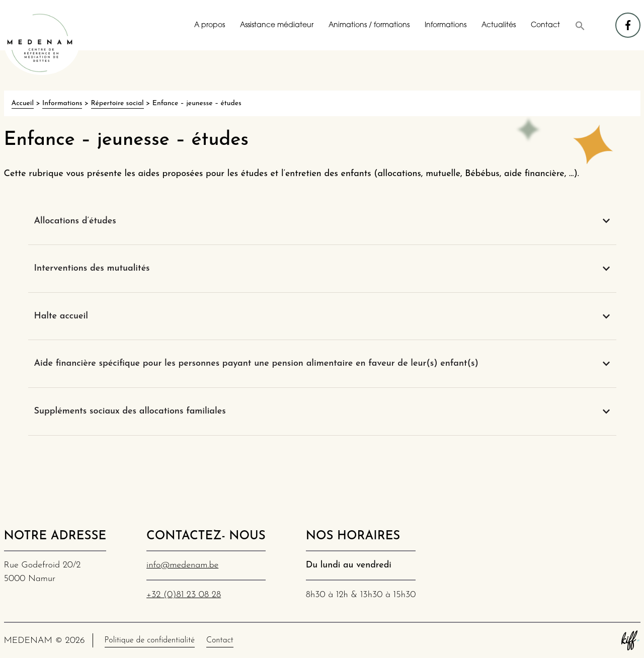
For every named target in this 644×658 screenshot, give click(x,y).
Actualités (499, 25)
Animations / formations (369, 25)
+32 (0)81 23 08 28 (184, 595)
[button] (580, 26)
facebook (628, 20)
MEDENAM (42, 43)
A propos (210, 25)
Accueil (23, 103)
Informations (446, 25)
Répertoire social (117, 103)
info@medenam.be (182, 565)
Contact (545, 25)
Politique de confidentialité (150, 640)
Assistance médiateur (277, 25)
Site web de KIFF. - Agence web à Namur (630, 640)
